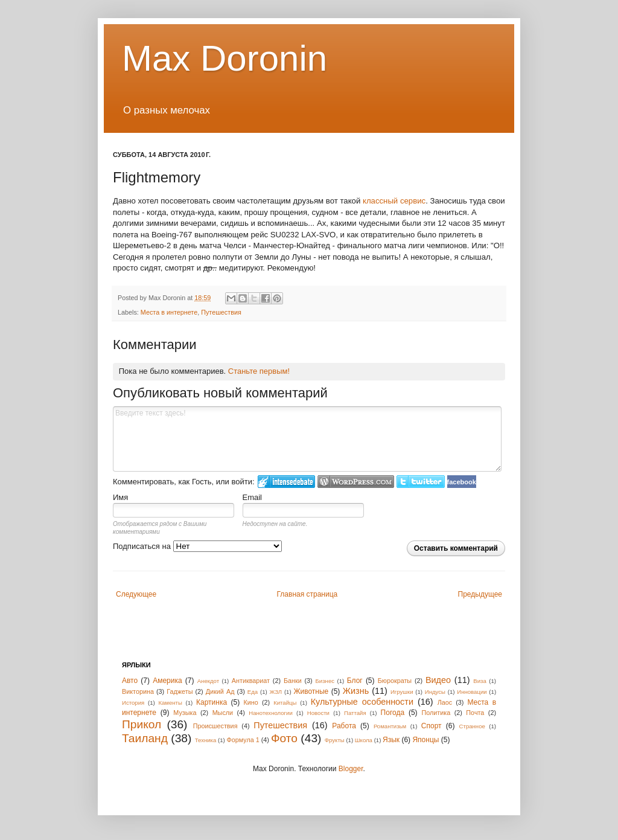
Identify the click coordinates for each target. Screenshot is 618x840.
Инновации (472, 692)
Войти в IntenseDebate (286, 482)
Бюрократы (395, 681)
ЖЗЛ (276, 692)
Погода (393, 713)
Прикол (142, 724)
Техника (206, 740)
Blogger (351, 769)
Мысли (223, 713)
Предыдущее (480, 594)
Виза (480, 681)
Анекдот (208, 681)
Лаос (445, 702)
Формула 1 (243, 740)
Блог (355, 681)
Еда (253, 692)
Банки (293, 681)
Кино (251, 702)
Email (253, 497)
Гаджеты (180, 691)
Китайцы (285, 703)
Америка (167, 681)
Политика (436, 713)
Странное (472, 726)
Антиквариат (251, 681)
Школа (364, 740)
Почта (475, 713)
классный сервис (394, 201)
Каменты (170, 703)
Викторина (138, 691)
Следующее (136, 594)
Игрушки (402, 692)
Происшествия (215, 726)
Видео (438, 680)
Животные (311, 691)
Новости (318, 713)
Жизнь (356, 691)
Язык (391, 740)
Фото (284, 738)
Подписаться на (197, 546)
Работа (344, 726)
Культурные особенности (362, 702)
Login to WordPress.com (356, 482)
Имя (120, 497)
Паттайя (355, 713)
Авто (130, 681)
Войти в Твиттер (421, 482)
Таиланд (145, 738)
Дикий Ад (220, 691)
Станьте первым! (259, 371)
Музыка (185, 713)
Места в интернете (169, 312)
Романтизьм (390, 726)
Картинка (212, 702)
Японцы (425, 740)
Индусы (435, 692)
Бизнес (325, 681)
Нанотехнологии (271, 713)
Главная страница (307, 594)
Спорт (432, 726)
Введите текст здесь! (307, 439)
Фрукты (335, 740)
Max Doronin (225, 58)
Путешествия (221, 312)
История (133, 703)
